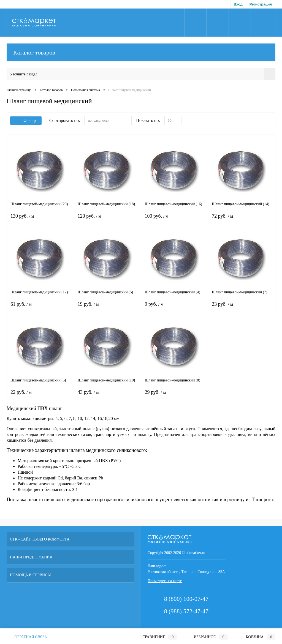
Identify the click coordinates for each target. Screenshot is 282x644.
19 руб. (108, 308)
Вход (238, 4)
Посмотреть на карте (165, 581)
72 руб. (242, 219)
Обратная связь (27, 637)
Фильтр (26, 121)
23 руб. (242, 308)
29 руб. (175, 396)
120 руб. (108, 219)
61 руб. (40, 308)
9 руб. (175, 308)
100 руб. (175, 219)
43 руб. (108, 396)
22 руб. (40, 396)
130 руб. (40, 219)
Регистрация (261, 4)
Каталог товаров (141, 52)
